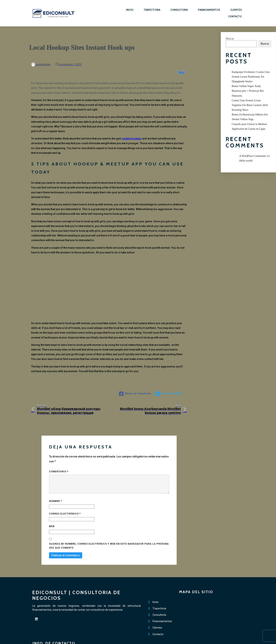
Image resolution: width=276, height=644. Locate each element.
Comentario (59, 456)
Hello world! (246, 161)
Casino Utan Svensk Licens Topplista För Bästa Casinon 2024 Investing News (250, 105)
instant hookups (132, 131)
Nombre (56, 485)
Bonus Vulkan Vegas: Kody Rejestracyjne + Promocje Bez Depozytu (248, 91)
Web (52, 511)
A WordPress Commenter (253, 156)
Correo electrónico (65, 498)
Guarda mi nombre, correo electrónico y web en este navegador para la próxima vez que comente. (109, 530)
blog (181, 64)
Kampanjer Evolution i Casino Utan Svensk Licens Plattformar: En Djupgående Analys (251, 77)
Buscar (230, 38)
